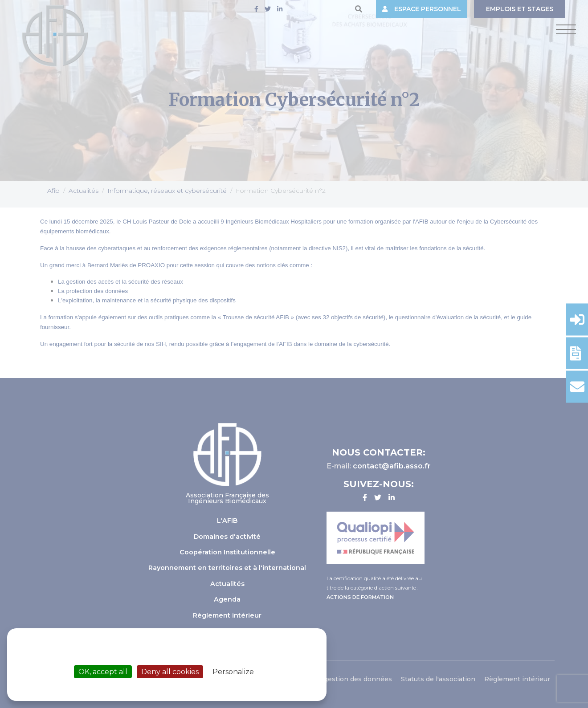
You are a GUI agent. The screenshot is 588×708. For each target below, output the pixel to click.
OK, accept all (103, 672)
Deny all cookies (170, 672)
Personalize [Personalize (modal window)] (233, 672)
